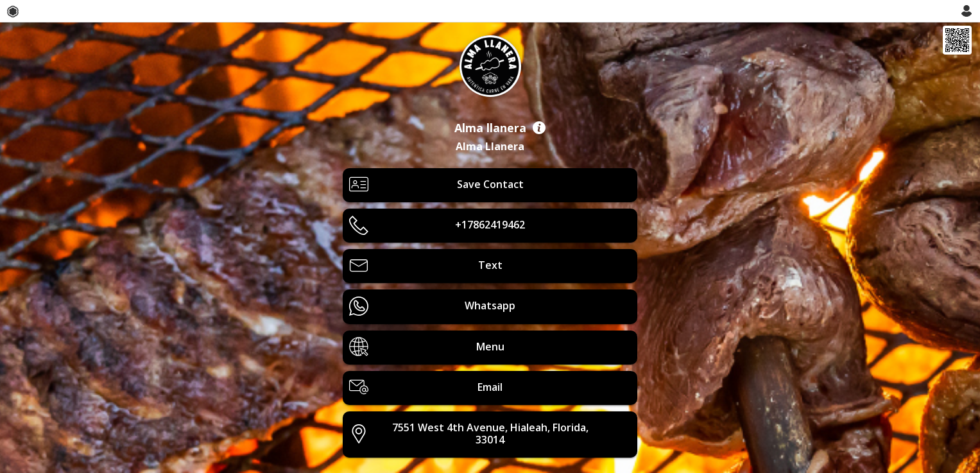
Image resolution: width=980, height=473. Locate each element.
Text (426, 266)
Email (426, 387)
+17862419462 (437, 225)
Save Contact (436, 184)
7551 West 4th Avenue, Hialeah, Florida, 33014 (469, 434)
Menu (426, 347)
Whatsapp (432, 306)
